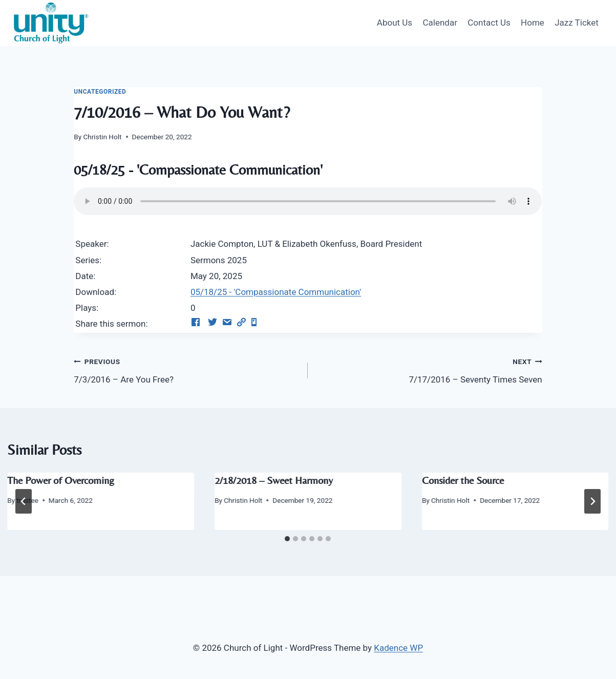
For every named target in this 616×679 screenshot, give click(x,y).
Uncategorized (100, 92)
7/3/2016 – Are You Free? (186, 369)
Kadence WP (398, 648)
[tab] (287, 539)
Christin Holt (102, 137)
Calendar (440, 23)
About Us (395, 23)
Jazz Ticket (577, 23)
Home (533, 23)
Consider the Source (463, 480)
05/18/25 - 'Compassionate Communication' (276, 292)
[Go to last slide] (24, 501)
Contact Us (489, 23)
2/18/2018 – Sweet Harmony (274, 480)
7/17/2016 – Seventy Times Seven (429, 369)
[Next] (592, 501)
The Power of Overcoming (61, 480)
